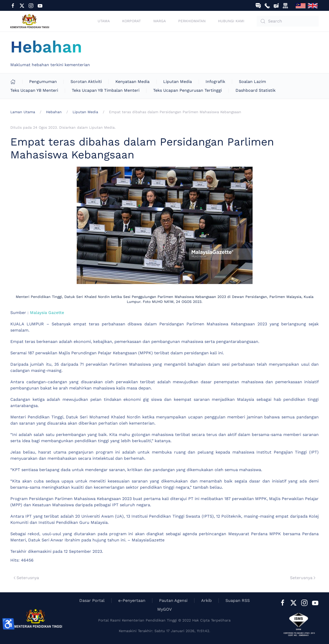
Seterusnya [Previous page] (26, 578)
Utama (104, 21)
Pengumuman (43, 82)
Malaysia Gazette (47, 313)
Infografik (215, 82)
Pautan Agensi (173, 600)
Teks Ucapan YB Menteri (34, 90)
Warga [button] (159, 21)
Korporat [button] (131, 21)
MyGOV (165, 609)
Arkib (206, 600)
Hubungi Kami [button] (231, 21)
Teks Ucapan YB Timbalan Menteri (106, 90)
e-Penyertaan (132, 600)
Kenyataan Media (132, 82)
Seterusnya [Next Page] (303, 578)
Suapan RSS (238, 600)
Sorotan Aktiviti (86, 82)
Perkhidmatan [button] (192, 21)
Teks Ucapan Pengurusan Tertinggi (187, 90)
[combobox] (288, 21)
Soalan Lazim (252, 82)
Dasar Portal (92, 600)
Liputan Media (178, 82)
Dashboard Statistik (256, 90)
